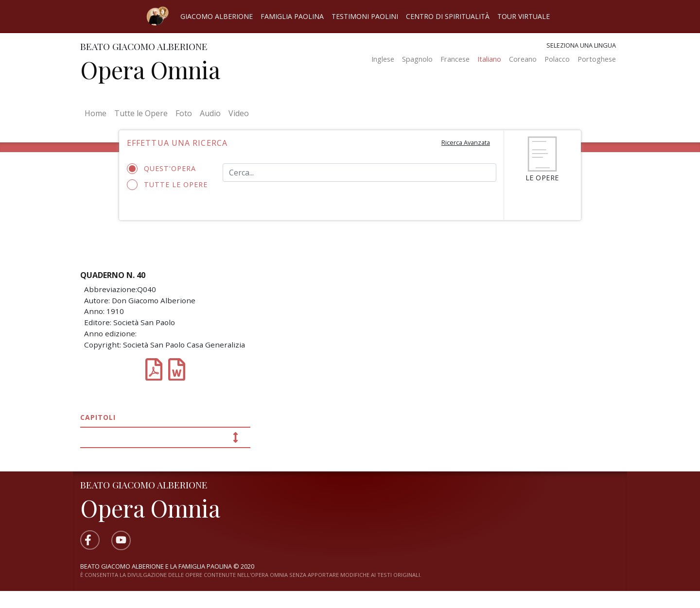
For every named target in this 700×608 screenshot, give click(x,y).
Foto (184, 113)
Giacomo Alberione (217, 16)
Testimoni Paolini (365, 16)
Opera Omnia (150, 69)
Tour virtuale (524, 16)
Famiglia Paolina (292, 16)
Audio (210, 113)
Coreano (523, 59)
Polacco (557, 59)
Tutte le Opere (141, 113)
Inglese (383, 59)
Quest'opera (165, 169)
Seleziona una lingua (581, 45)
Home (97, 113)
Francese (455, 59)
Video (239, 113)
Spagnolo (417, 59)
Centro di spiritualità (448, 16)
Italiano (489, 59)
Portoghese (597, 59)
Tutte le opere (167, 185)
